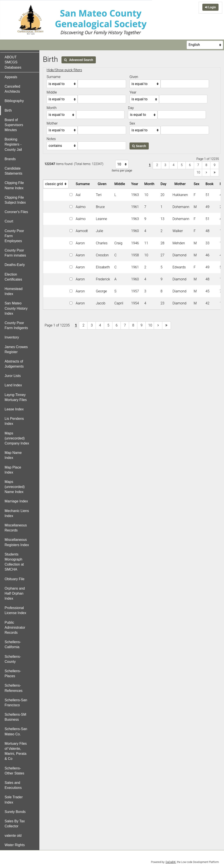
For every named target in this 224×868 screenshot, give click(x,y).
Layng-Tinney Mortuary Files (16, 397)
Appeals (11, 77)
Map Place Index (13, 470)
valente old (13, 836)
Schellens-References (14, 688)
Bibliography (14, 101)
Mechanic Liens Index (17, 513)
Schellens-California (13, 644)
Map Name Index (13, 455)
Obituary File (15, 579)
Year (135, 184)
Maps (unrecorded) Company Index (17, 438)
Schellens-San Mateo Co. (16, 731)
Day (164, 184)
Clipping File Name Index (14, 185)
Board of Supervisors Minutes (14, 125)
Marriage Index (16, 501)
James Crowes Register (16, 349)
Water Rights (15, 845)
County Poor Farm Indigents (16, 325)
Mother (181, 184)
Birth (8, 110)
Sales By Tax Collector (15, 824)
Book (211, 184)
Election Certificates (13, 277)
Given (103, 184)
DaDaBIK (171, 862)
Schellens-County (13, 659)
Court (9, 221)
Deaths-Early (15, 265)
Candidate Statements (13, 171)
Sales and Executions (13, 785)
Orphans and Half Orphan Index (15, 593)
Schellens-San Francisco (16, 703)
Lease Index (14, 409)
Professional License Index (15, 610)
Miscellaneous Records (16, 528)
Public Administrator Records (15, 628)
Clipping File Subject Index (15, 200)
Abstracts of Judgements (14, 364)
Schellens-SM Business (15, 717)
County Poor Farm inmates (15, 253)
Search (139, 146)
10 (198, 173)
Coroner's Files (16, 212)
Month (150, 184)
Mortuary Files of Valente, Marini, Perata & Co (16, 751)
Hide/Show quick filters (64, 70)
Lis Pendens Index (14, 421)
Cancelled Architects (12, 89)
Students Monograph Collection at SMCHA (14, 562)
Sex (197, 184)
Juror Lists (13, 376)
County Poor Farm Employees (14, 236)
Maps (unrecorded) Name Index (15, 487)
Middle (121, 184)
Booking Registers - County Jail (13, 144)
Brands (10, 159)
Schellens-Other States (14, 771)
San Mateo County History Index (16, 308)
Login (210, 7)
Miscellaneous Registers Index (17, 542)
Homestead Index (14, 291)
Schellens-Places (13, 674)
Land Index (13, 385)
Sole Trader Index (14, 800)
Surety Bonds (15, 812)
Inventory (12, 337)
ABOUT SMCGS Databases (13, 62)
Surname (84, 184)
